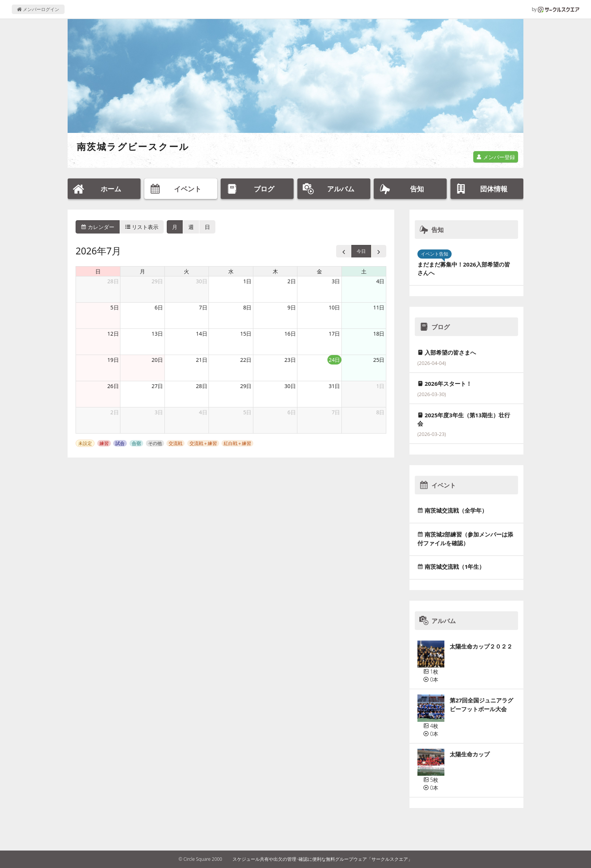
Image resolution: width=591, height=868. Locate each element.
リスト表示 (142, 227)
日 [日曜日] (98, 271)
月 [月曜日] (142, 271)
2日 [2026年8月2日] (115, 412)
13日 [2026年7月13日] (157, 334)
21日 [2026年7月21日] (202, 360)
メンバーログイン (38, 9)
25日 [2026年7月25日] (379, 360)
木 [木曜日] (275, 271)
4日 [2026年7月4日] (380, 281)
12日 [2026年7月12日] (113, 334)
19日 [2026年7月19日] (113, 360)
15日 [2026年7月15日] (246, 334)
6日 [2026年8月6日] (292, 412)
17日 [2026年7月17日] (334, 334)
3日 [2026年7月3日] (336, 281)
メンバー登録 (496, 157)
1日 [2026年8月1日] (380, 386)
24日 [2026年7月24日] (334, 360)
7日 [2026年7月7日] (203, 307)
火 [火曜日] (186, 271)
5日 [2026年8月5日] (247, 412)
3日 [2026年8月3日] (159, 412)
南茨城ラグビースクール (133, 146)
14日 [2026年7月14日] (202, 334)
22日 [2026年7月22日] (246, 360)
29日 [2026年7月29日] (246, 386)
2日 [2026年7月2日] (292, 281)
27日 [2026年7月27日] (157, 386)
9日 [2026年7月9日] (292, 307)
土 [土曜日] (364, 271)
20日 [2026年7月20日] (157, 360)
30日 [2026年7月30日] (290, 386)
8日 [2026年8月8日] (380, 412)
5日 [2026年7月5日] (115, 307)
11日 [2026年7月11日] (379, 307)
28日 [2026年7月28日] (202, 386)
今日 (361, 251)
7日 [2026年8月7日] (336, 412)
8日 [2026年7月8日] (247, 307)
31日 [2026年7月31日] (334, 386)
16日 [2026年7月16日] (290, 334)
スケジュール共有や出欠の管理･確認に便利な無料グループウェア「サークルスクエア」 (322, 859)
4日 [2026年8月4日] (203, 412)
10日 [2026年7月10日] (334, 307)
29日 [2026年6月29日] (157, 281)
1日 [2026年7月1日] (247, 281)
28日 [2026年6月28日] (113, 281)
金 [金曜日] (319, 271)
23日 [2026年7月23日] (290, 360)
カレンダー (98, 227)
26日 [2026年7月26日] (113, 386)
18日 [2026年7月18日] (379, 334)
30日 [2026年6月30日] (202, 281)
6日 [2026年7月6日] (159, 307)
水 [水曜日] (231, 271)
